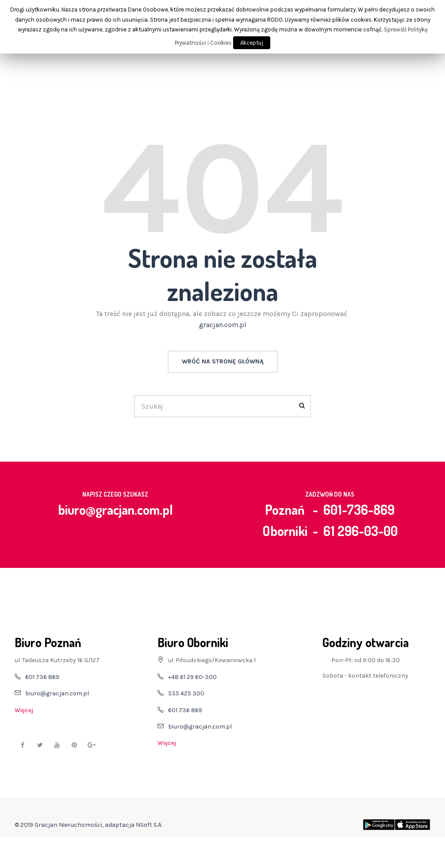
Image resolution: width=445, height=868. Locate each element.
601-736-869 (359, 509)
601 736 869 (42, 677)
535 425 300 (186, 693)
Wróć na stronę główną (223, 361)
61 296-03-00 (361, 531)
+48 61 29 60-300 (192, 677)
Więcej (24, 710)
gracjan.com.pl (223, 325)
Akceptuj (252, 43)
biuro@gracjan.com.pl (115, 509)
